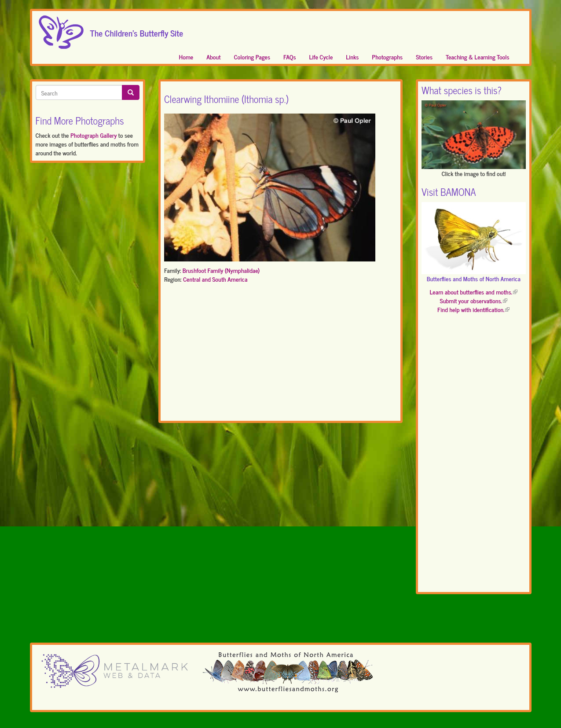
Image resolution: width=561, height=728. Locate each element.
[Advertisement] (280, 354)
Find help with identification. (473, 309)
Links (352, 57)
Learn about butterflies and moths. (473, 292)
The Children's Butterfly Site (137, 30)
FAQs (290, 57)
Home (186, 57)
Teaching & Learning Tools (477, 57)
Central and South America (215, 279)
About (213, 57)
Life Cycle (321, 57)
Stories (424, 57)
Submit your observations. (474, 300)
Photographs (387, 57)
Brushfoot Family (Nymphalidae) (221, 270)
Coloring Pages (252, 57)
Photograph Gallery (93, 135)
